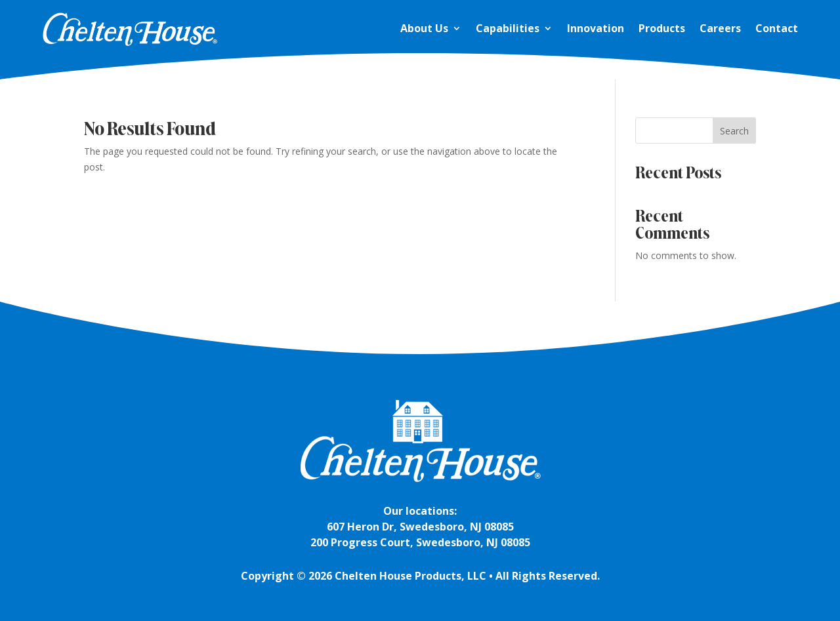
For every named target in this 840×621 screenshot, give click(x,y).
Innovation (596, 28)
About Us (424, 28)
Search (734, 131)
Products (662, 28)
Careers (720, 28)
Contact (777, 28)
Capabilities (508, 28)
